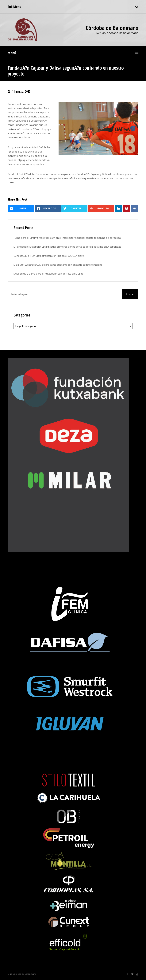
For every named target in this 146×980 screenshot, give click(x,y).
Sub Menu (14, 7)
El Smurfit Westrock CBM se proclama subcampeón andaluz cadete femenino (58, 265)
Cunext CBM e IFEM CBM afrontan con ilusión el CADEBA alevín (49, 256)
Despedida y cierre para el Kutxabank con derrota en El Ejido (48, 274)
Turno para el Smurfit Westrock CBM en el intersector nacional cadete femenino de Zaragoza (67, 238)
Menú (12, 53)
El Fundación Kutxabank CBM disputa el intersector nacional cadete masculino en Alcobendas (67, 247)
